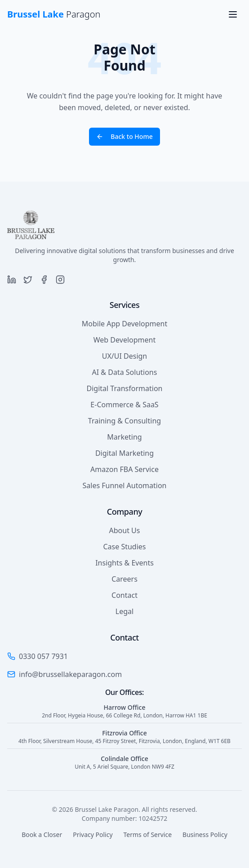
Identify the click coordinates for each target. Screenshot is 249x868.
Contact (124, 595)
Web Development (124, 340)
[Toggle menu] (233, 14)
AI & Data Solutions (125, 372)
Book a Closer (42, 835)
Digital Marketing (124, 453)
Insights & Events (124, 563)
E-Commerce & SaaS (124, 405)
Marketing (124, 437)
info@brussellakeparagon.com (70, 674)
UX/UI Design (125, 356)
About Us (125, 530)
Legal (124, 611)
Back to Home (124, 136)
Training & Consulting (124, 421)
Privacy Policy (93, 835)
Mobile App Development (124, 324)
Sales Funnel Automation (125, 485)
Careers (124, 579)
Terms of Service (148, 835)
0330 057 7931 (43, 656)
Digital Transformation (125, 388)
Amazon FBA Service (124, 469)
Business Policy (205, 835)
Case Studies (124, 547)
